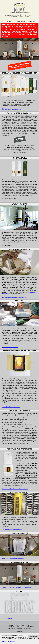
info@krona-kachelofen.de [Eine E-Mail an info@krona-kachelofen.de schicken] (14, 15)
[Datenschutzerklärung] (19, 632)
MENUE (7, 21)
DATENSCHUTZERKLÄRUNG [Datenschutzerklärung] (27, 21)
